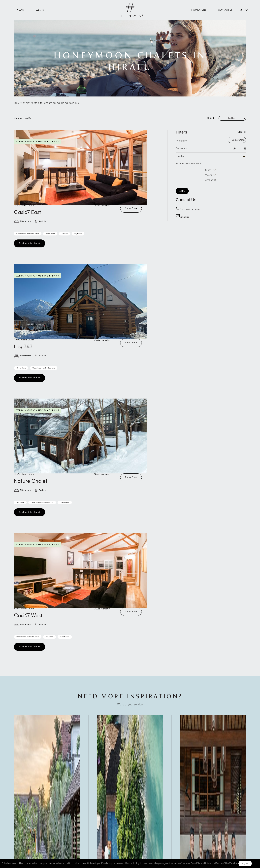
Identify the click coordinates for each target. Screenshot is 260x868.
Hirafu (17, 206)
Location (180, 156)
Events (40, 10)
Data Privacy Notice (201, 863)
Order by (211, 118)
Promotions (199, 10)
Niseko (24, 206)
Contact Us (225, 10)
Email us (182, 217)
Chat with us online (188, 210)
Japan (31, 206)
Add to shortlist (102, 206)
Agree (245, 863)
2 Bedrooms (22, 222)
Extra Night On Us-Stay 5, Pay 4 (37, 141)
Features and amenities (189, 164)
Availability (182, 141)
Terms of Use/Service (227, 863)
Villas (20, 10)
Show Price (131, 208)
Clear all (242, 132)
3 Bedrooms (22, 356)
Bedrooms (182, 148)
